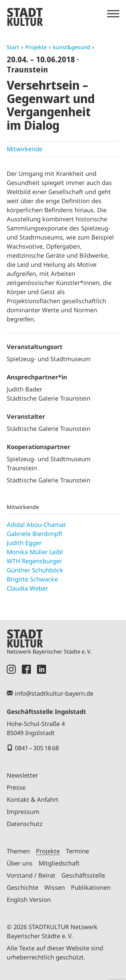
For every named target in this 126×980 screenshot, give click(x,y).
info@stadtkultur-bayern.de (54, 693)
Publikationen (91, 887)
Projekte (36, 47)
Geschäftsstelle (83, 875)
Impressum (23, 812)
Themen (18, 851)
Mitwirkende (25, 149)
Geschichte (23, 887)
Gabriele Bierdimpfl (34, 534)
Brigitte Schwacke (32, 579)
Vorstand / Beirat (31, 875)
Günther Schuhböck (35, 570)
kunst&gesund (72, 47)
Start (13, 47)
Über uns (20, 863)
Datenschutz (25, 824)
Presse (16, 787)
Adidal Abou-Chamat (36, 525)
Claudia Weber (27, 588)
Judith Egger (24, 543)
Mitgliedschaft (59, 863)
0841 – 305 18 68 (37, 748)
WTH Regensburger (34, 561)
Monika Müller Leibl (35, 552)
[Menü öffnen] (113, 14)
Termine (77, 851)
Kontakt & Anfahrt (33, 799)
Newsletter (22, 775)
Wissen (55, 887)
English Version (29, 899)
